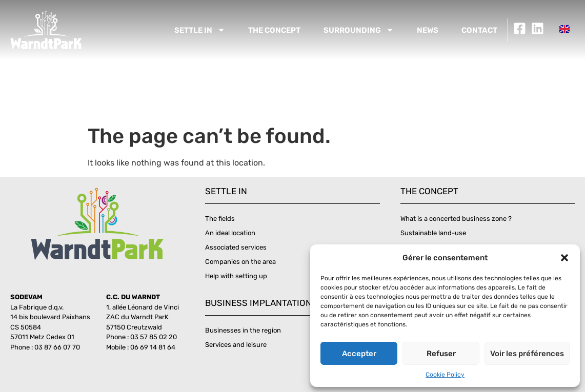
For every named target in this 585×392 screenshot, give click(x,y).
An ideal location (230, 233)
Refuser (441, 354)
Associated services (236, 247)
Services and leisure (236, 345)
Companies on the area (240, 262)
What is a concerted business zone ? (456, 219)
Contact (479, 30)
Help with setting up (236, 276)
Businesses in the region (243, 330)
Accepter (359, 354)
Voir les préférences (527, 354)
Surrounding (359, 30)
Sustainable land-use (433, 233)
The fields (220, 219)
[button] (564, 258)
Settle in (200, 30)
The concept (274, 30)
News (428, 30)
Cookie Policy (445, 375)
